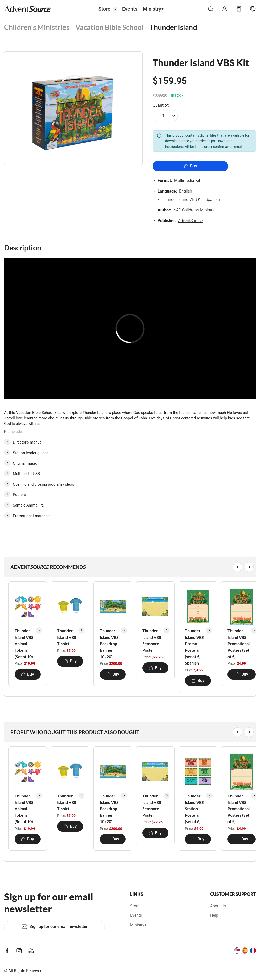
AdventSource (190, 221)
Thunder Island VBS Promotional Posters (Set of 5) (239, 643)
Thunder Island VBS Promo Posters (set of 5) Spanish (194, 647)
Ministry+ (153, 9)
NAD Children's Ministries (195, 210)
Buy (191, 166)
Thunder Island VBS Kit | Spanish (191, 199)
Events (130, 9)
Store (104, 9)
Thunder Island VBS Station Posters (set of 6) (194, 809)
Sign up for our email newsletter (55, 927)
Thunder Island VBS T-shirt (67, 637)
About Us (218, 906)
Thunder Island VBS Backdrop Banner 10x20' (109, 643)
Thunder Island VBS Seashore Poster (152, 640)
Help (214, 915)
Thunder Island (173, 27)
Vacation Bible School (109, 27)
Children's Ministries (37, 27)
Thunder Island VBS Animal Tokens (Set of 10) (24, 643)
